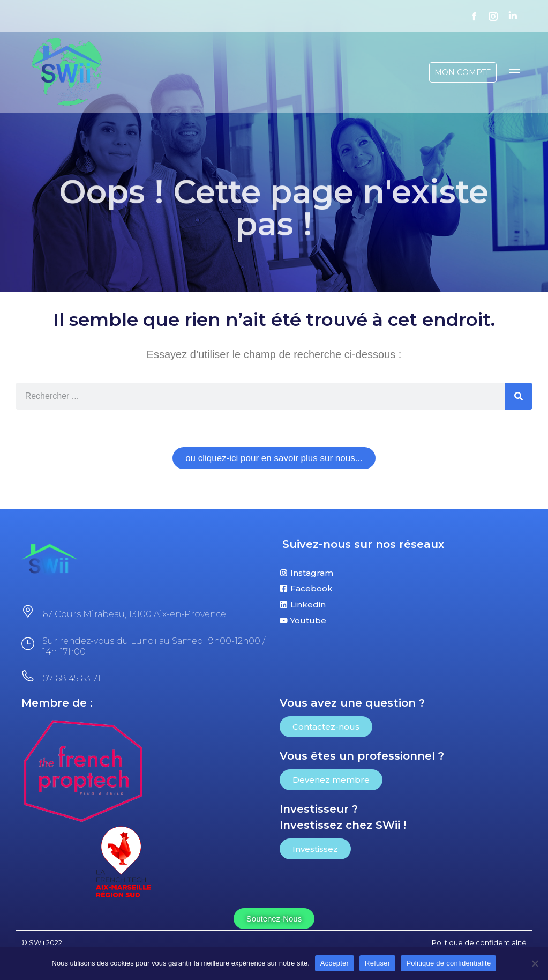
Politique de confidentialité (448, 963)
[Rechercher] (519, 396)
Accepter (335, 963)
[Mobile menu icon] (514, 73)
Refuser (377, 963)
